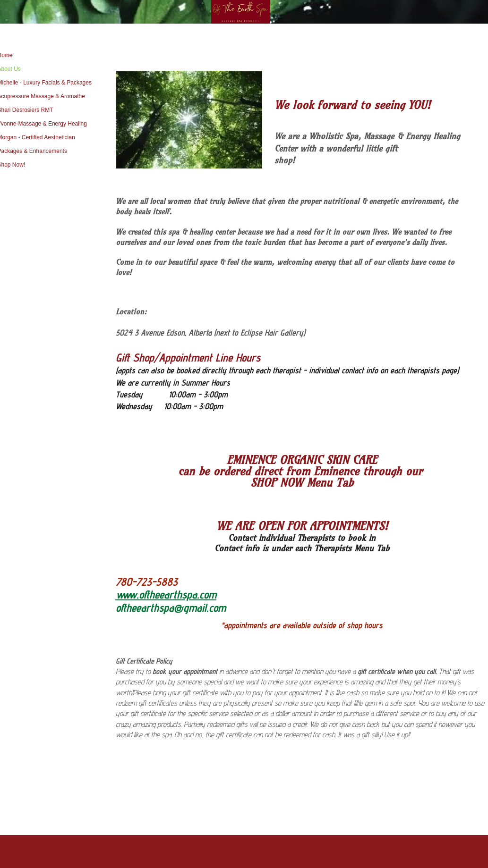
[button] (189, 120)
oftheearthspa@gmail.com (171, 608)
